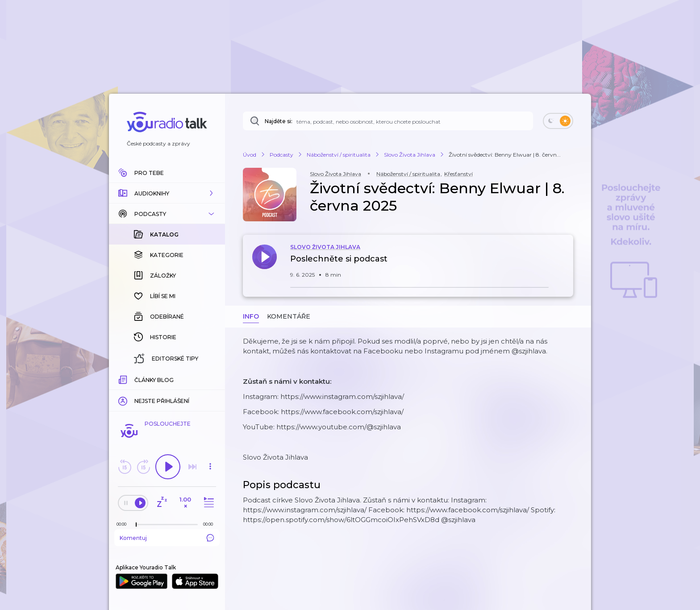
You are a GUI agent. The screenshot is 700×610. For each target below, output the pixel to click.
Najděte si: (279, 121)
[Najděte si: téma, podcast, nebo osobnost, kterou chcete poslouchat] (388, 121)
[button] (167, 193)
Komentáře (289, 316)
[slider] (136, 525)
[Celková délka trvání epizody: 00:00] (210, 524)
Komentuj (167, 538)
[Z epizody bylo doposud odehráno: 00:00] (124, 524)
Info (251, 316)
